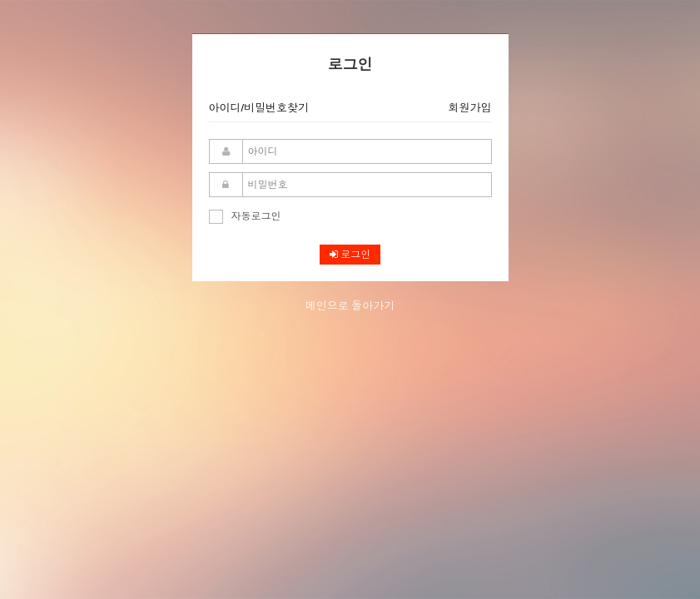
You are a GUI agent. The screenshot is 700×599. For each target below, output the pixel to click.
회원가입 (470, 108)
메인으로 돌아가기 (350, 306)
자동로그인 (245, 216)
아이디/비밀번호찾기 (259, 108)
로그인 (350, 255)
